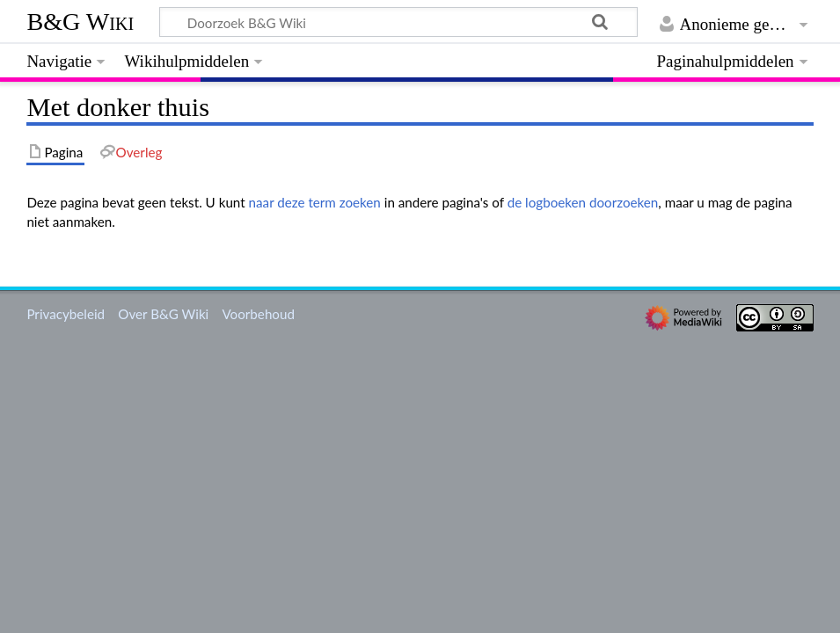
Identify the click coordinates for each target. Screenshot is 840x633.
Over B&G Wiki (163, 314)
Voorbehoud (258, 314)
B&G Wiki (80, 22)
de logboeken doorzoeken (583, 202)
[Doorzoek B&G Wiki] (398, 22)
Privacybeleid (66, 314)
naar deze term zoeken (315, 202)
